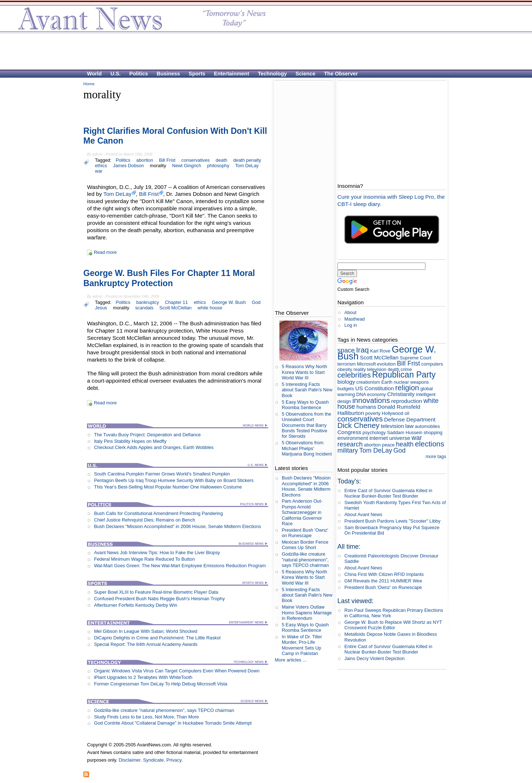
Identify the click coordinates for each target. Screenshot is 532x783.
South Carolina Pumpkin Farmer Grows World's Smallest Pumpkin (162, 474)
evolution (386, 364)
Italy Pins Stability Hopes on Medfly (130, 441)
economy (377, 394)
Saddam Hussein (405, 432)
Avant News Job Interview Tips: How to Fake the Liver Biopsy (157, 553)
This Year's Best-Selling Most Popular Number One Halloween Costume (168, 487)
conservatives (196, 160)
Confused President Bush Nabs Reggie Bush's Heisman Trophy (159, 599)
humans (366, 407)
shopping (433, 432)
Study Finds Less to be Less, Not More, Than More (146, 717)
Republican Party (404, 375)
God (256, 302)
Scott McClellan (176, 308)
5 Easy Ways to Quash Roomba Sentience (305, 405)
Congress (349, 432)
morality (158, 166)
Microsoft (366, 364)
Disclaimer (129, 760)
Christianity (401, 394)
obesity (345, 369)
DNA (361, 394)
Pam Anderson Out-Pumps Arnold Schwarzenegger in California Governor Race (302, 512)
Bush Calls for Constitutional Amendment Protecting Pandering (158, 513)
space (346, 350)
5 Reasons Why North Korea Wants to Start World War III (304, 372)
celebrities (354, 375)
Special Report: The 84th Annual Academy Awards (146, 644)
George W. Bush (229, 302)
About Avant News (363, 514)
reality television (370, 369)
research (350, 444)
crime (406, 369)
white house (210, 308)
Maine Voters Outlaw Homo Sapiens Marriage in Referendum (307, 613)
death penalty (247, 160)
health (405, 444)
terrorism (346, 364)
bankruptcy (148, 302)
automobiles (427, 426)
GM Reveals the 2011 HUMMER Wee (383, 581)
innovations (371, 400)
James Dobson (128, 166)
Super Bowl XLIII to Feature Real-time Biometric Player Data (156, 592)
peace (388, 445)
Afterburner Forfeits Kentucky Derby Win (136, 605)
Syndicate (153, 760)
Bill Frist (167, 160)
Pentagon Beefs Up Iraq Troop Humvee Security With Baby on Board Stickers (174, 480)
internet (379, 438)
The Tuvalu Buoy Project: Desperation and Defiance (147, 435)
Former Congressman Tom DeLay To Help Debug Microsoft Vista (161, 684)
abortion (145, 160)
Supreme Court (415, 358)
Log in (351, 325)
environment (353, 438)
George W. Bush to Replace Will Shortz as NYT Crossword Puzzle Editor (393, 625)
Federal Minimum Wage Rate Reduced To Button (144, 559)
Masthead (354, 319)
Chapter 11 (176, 302)
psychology (374, 432)
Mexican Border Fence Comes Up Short (305, 545)
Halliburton (351, 413)
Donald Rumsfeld (399, 407)
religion (407, 388)
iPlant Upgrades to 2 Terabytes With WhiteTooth (143, 677)
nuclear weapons (411, 382)
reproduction (406, 401)
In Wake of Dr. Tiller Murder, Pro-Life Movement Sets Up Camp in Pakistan (302, 645)
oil (407, 413)
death (221, 160)
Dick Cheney (358, 425)
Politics (139, 74)
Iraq (362, 350)
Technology (273, 74)
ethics (101, 166)
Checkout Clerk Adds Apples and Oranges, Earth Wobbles (154, 447)
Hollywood (393, 413)
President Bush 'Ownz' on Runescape (305, 533)
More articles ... (290, 660)
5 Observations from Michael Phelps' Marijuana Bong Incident (307, 448)
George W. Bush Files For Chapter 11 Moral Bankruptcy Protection (169, 278)
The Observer (341, 74)
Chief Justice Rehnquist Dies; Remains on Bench (144, 520)
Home (89, 84)
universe (400, 438)
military (348, 450)
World (94, 74)
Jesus (101, 308)
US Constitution (375, 388)
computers (432, 364)
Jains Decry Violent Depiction (374, 658)
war (99, 171)
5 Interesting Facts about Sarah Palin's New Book (307, 390)
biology (346, 382)
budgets (346, 389)
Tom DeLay (247, 166)
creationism (368, 382)
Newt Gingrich (187, 166)
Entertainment (231, 74)
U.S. (116, 74)
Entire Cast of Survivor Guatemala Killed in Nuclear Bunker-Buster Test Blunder (388, 493)
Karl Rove (380, 351)
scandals (144, 308)
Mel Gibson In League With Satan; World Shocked (146, 631)
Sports (197, 74)
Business (168, 74)
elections (430, 444)
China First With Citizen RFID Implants (384, 574)
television (392, 426)
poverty (373, 413)
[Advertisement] (262, 51)
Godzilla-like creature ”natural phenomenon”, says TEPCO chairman (164, 710)
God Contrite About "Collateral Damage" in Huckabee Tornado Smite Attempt (173, 723)
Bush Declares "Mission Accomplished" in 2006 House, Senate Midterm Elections (177, 526)
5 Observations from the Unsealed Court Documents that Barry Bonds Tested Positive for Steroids (306, 425)
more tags (436, 456)
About (350, 312)
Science (306, 74)
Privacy (174, 760)
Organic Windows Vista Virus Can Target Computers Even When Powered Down (177, 671)
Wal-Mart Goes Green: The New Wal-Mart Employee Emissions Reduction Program (180, 566)
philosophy (218, 166)
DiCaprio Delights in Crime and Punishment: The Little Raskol (157, 638)
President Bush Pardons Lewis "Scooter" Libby (392, 521)
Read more (105, 252)
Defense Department (410, 419)
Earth (387, 382)
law (409, 426)
